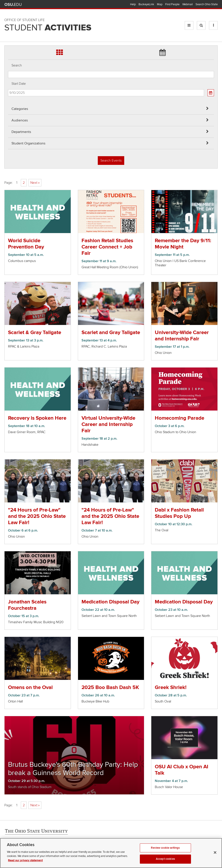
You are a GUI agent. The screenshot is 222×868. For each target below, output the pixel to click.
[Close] (215, 858)
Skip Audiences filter (8, 6)
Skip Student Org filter (8, 29)
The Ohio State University (13, 5)
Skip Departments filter (8, 18)
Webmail (188, 4)
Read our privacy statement (25, 866)
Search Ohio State (207, 4)
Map (160, 4)
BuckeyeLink (146, 4)
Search (17, 65)
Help (133, 4)
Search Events (111, 161)
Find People (172, 4)
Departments (21, 132)
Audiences (20, 120)
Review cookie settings (165, 853)
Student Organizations (28, 143)
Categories (20, 109)
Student (48, 28)
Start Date (19, 84)
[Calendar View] (211, 93)
